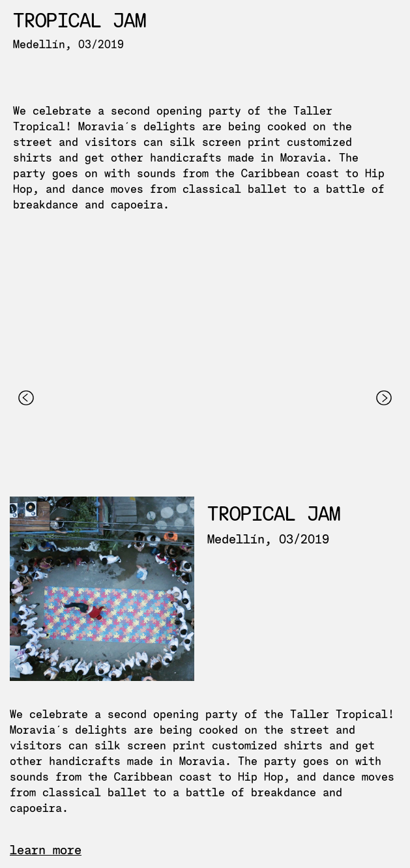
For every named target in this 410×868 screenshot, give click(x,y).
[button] (26, 487)
